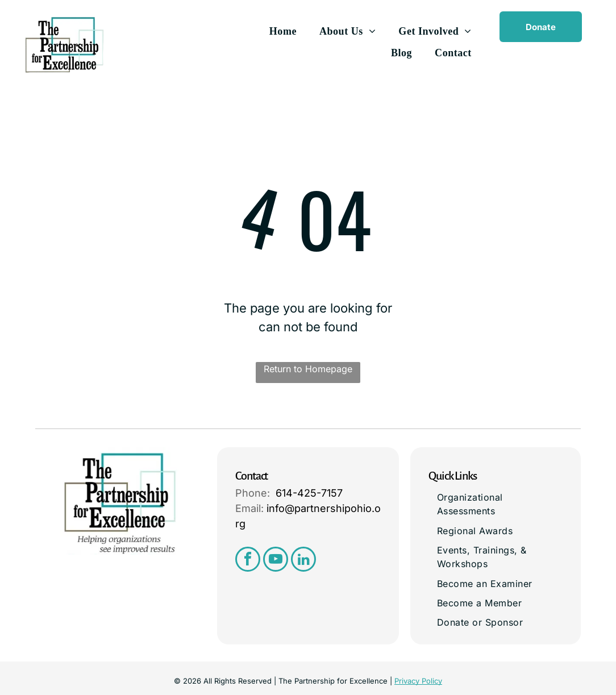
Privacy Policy (418, 681)
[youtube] (276, 561)
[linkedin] (303, 561)
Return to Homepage (308, 369)
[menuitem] (283, 31)
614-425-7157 (309, 493)
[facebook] (248, 561)
